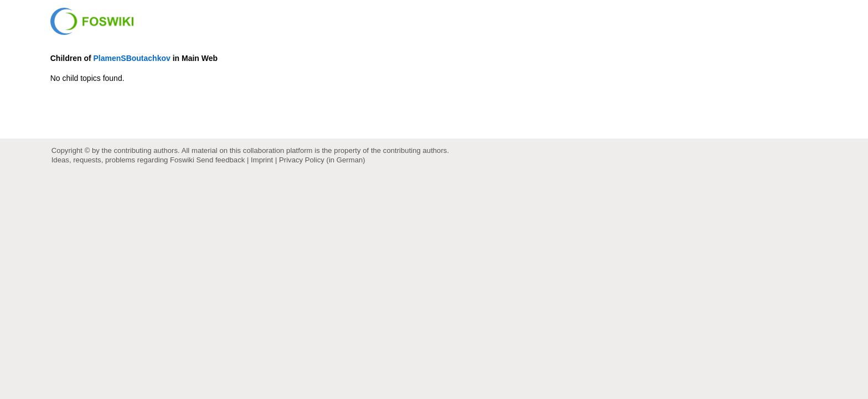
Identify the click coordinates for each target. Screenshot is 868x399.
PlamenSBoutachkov (132, 58)
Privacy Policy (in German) (322, 160)
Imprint (262, 160)
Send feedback (221, 160)
